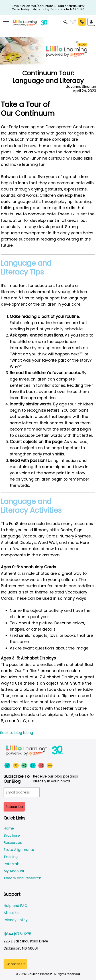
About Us (11, 913)
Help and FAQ (15, 906)
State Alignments (19, 850)
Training (11, 857)
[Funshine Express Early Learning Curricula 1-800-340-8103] (48, 26)
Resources (13, 843)
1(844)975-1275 (17, 934)
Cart (73, 22)
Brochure (12, 835)
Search (66, 22)
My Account (14, 871)
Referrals (12, 864)
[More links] (6, 24)
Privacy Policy (16, 920)
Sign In (91, 22)
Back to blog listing (16, 733)
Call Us (82, 22)
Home (9, 828)
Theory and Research (22, 878)
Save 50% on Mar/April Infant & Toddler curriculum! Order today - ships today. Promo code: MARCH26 (48, 6)
